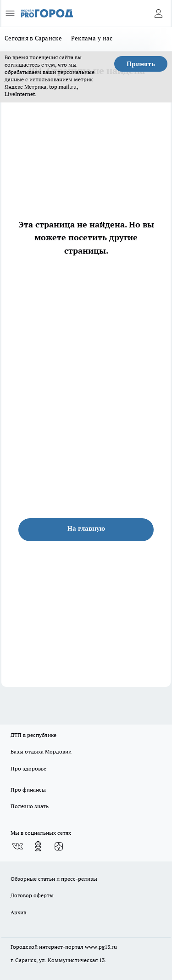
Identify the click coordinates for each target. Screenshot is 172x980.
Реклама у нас (92, 38)
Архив (18, 912)
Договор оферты (32, 895)
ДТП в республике (33, 735)
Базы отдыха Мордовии (41, 751)
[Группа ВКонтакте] (17, 846)
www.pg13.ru (101, 947)
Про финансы (28, 790)
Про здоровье (28, 768)
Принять (141, 64)
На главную (86, 528)
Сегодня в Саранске (33, 38)
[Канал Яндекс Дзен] (59, 846)
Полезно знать (30, 806)
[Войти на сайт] (158, 13)
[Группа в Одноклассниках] (38, 846)
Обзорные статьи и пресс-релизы (54, 879)
